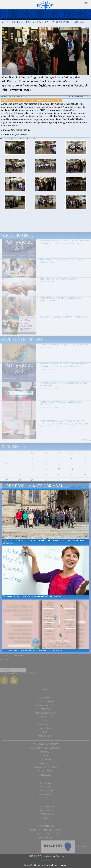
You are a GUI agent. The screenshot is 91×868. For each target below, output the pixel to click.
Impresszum (46, 861)
